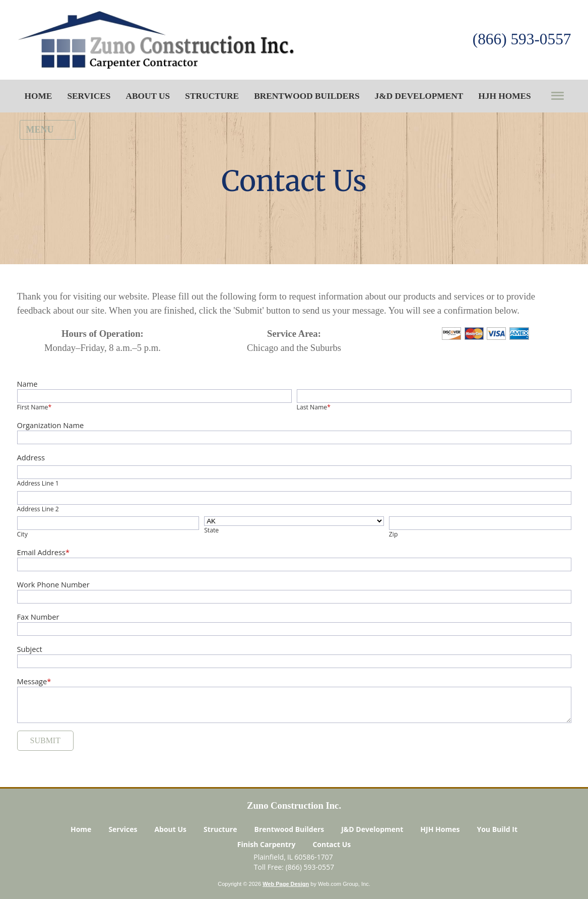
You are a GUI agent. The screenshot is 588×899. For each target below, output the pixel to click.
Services (123, 830)
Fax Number (38, 617)
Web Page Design (286, 885)
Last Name (314, 407)
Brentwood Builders (289, 830)
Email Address (44, 552)
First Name (35, 407)
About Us (170, 830)
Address (31, 457)
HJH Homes (440, 830)
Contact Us (332, 845)
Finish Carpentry (267, 845)
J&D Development (372, 830)
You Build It (497, 830)
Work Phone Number (53, 584)
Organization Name (51, 425)
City (22, 534)
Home (81, 830)
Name (27, 384)
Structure (220, 830)
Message (34, 681)
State (211, 530)
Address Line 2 (38, 509)
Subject (30, 649)
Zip (394, 534)
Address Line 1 (38, 483)
